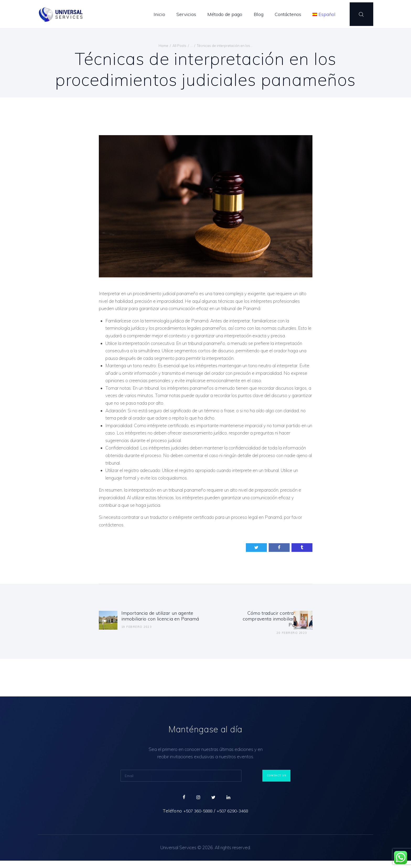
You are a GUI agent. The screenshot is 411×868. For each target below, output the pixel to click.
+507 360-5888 (194, 818)
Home (163, 46)
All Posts (179, 46)
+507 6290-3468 (236, 818)
